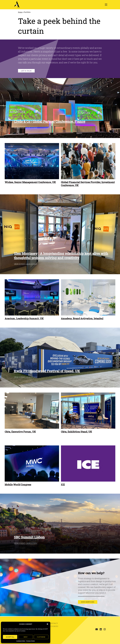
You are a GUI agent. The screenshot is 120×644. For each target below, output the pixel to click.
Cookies (54, 626)
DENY (26, 637)
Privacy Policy (31, 641)
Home (20, 12)
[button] (47, 624)
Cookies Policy (21, 641)
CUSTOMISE (41, 637)
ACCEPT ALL (10, 637)
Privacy (54, 623)
